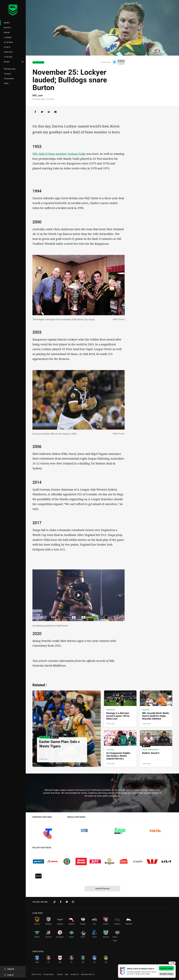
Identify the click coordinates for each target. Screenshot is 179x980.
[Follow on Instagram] (73, 902)
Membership (10, 69)
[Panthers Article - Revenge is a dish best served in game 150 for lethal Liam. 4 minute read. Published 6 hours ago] (120, 709)
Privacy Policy (49, 974)
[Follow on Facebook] (61, 902)
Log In (9, 975)
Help (67, 974)
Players (8, 42)
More (14, 62)
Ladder (8, 37)
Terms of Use (36, 974)
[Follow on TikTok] (55, 902)
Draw (7, 32)
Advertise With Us (88, 974)
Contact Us (75, 974)
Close (172, 963)
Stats (7, 47)
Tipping (8, 57)
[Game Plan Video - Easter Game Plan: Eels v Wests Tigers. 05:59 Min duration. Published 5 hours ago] (67, 729)
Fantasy (9, 52)
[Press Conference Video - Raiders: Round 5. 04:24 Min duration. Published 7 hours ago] (156, 749)
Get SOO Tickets (166, 968)
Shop (6, 83)
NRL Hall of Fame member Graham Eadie (59, 154)
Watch (8, 28)
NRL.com (38, 95)
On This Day (38, 62)
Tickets (7, 74)
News (7, 23)
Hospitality (9, 78)
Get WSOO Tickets (166, 974)
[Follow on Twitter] (67, 902)
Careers (60, 974)
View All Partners (102, 888)
